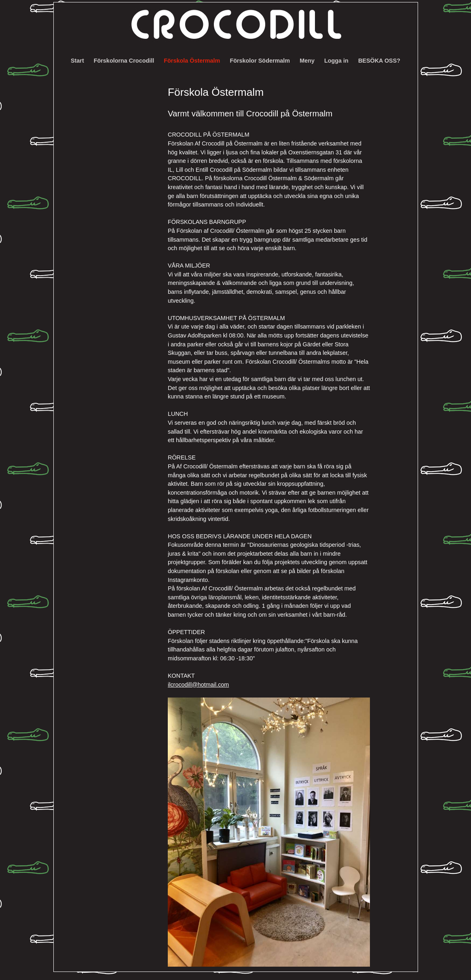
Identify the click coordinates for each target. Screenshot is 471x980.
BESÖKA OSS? (379, 61)
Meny (307, 61)
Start (77, 61)
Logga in (336, 61)
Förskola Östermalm (192, 61)
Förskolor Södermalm (260, 61)
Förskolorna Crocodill (124, 61)
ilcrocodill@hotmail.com (198, 685)
